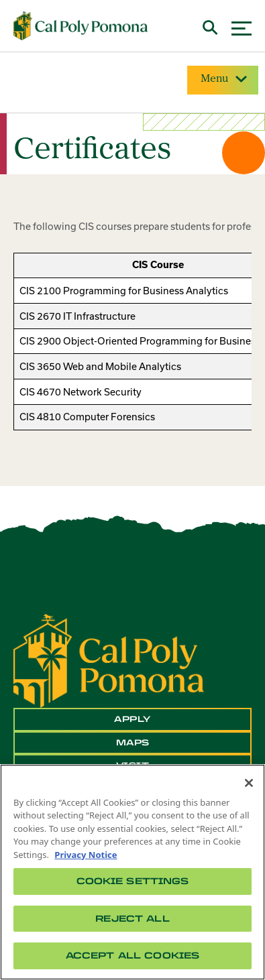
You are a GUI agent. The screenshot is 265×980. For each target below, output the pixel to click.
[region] (132, 872)
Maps (133, 743)
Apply (132, 719)
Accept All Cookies (132, 956)
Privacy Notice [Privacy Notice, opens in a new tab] (86, 855)
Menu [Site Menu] (223, 79)
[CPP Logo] (109, 660)
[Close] (249, 783)
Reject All (132, 919)
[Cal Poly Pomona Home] (81, 26)
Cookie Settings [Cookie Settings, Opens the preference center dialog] (133, 881)
